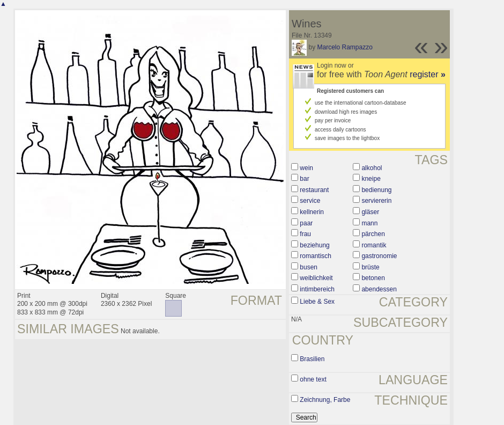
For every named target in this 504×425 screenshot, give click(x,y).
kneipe (371, 179)
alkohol (372, 168)
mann (369, 223)
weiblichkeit (316, 278)
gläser (370, 212)
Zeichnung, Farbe (325, 400)
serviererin (376, 201)
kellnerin (312, 212)
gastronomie (379, 256)
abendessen (379, 289)
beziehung (314, 245)
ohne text (313, 379)
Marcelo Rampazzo (344, 47)
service (310, 201)
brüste (370, 267)
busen (309, 267)
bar (304, 179)
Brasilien (312, 359)
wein (306, 168)
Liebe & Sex (317, 302)
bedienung (376, 190)
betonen (373, 278)
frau (305, 234)
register (428, 74)
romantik (374, 245)
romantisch (316, 256)
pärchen (373, 234)
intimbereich (317, 289)
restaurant (314, 190)
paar (306, 223)
